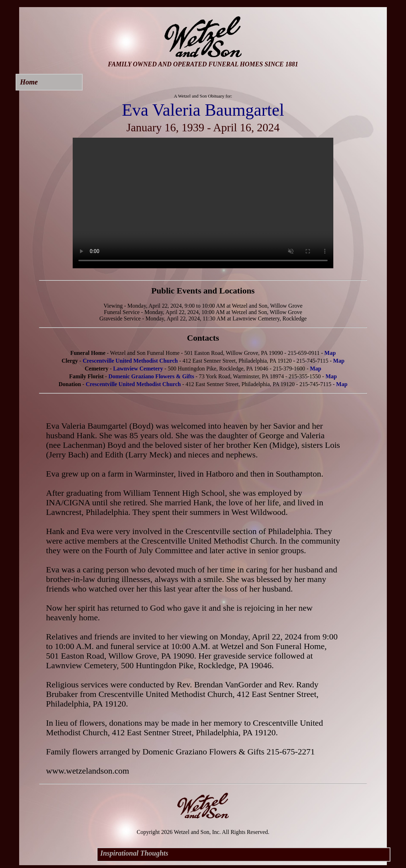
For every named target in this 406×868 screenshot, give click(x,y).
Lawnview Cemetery (138, 369)
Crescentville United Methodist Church (130, 361)
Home (29, 82)
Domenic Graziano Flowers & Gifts (151, 376)
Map (330, 353)
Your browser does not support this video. (203, 203)
